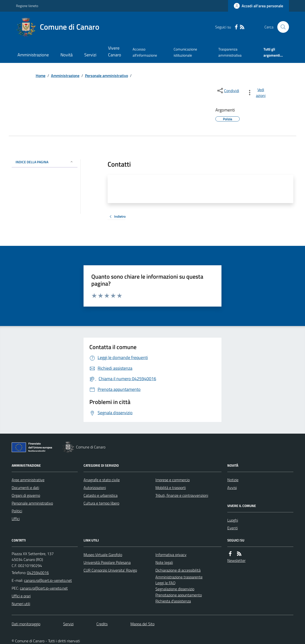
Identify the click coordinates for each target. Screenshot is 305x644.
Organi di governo (26, 495)
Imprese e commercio (173, 480)
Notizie (233, 480)
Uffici (16, 519)
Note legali (164, 562)
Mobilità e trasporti (171, 488)
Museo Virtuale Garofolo (103, 555)
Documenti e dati (25, 488)
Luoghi (233, 520)
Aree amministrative (28, 480)
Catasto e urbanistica (101, 495)
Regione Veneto (27, 6)
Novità (67, 55)
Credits (102, 624)
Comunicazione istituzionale (185, 52)
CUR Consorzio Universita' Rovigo (110, 570)
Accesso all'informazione (145, 52)
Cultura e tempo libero (101, 503)
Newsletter (236, 560)
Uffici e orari (21, 596)
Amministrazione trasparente (179, 577)
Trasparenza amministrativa (230, 52)
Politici (17, 511)
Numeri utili (21, 604)
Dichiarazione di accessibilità (178, 570)
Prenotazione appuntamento (179, 595)
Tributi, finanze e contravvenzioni (182, 495)
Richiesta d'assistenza (173, 601)
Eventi (233, 528)
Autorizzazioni (95, 488)
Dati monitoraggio (26, 624)
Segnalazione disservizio (175, 589)
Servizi (90, 55)
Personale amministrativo (106, 76)
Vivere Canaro (115, 51)
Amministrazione (33, 55)
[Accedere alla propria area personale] (258, 6)
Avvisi (232, 488)
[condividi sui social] (228, 91)
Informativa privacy (171, 555)
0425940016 (38, 573)
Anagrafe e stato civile (102, 480)
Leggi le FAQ (165, 583)
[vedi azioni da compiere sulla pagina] (257, 93)
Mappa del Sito (142, 624)
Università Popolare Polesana (107, 562)
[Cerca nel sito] (281, 27)
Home (41, 76)
